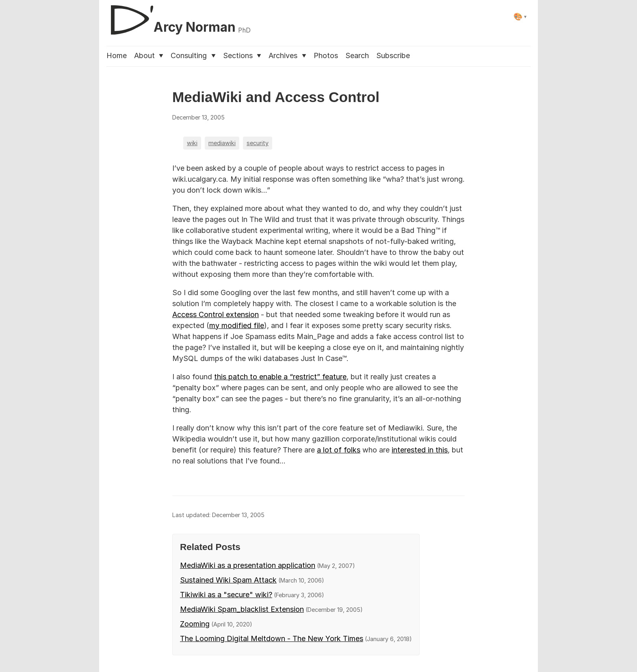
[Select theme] (520, 16)
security (258, 143)
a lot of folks (339, 450)
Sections (242, 55)
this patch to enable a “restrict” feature (280, 377)
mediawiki (222, 143)
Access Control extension (216, 314)
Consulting (193, 55)
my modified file (237, 325)
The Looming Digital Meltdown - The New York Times (272, 638)
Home (117, 55)
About (149, 55)
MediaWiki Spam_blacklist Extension (242, 609)
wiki (192, 143)
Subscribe (393, 55)
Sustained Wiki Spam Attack (228, 580)
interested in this (420, 450)
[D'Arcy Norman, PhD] (179, 17)
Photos (326, 55)
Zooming (195, 624)
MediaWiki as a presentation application (248, 565)
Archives (287, 55)
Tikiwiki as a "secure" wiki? (226, 595)
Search (357, 55)
